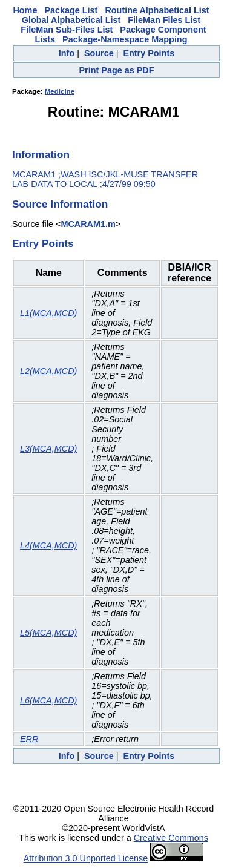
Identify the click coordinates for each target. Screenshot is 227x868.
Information (41, 154)
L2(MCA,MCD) (48, 371)
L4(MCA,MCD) (48, 545)
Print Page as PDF (117, 70)
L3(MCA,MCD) (48, 449)
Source (99, 53)
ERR (29, 739)
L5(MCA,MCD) (48, 633)
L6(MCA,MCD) (48, 700)
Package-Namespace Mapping (125, 39)
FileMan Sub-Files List (67, 30)
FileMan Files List (164, 20)
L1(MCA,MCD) (48, 313)
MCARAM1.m (88, 224)
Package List (71, 10)
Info (67, 53)
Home (25, 10)
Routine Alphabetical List (157, 10)
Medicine (60, 91)
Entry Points (149, 53)
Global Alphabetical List (71, 20)
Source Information (60, 204)
